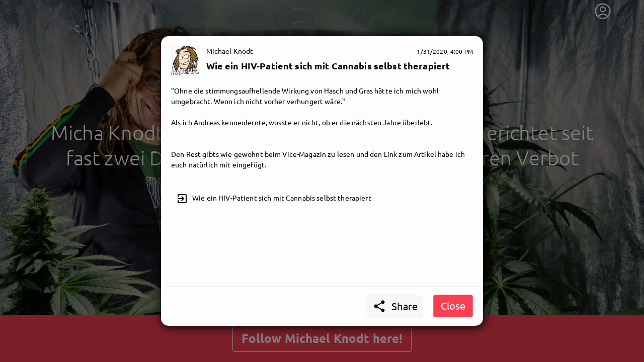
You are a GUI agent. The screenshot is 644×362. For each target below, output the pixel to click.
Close (453, 305)
